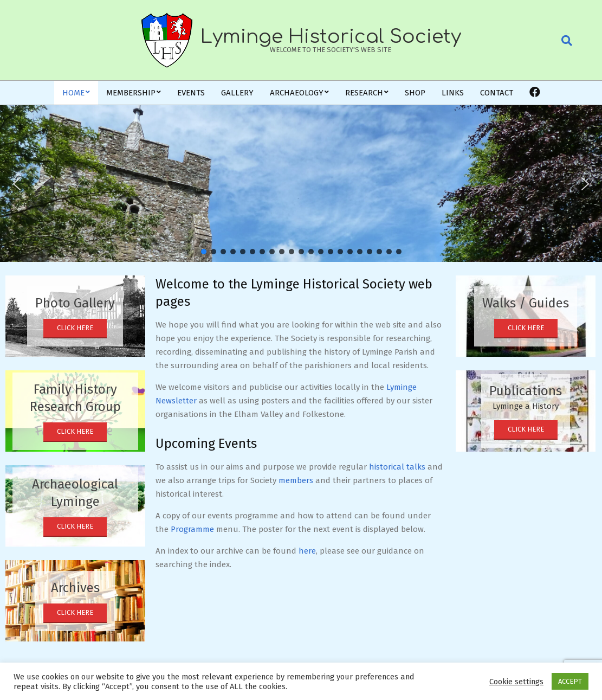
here (307, 551)
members (296, 480)
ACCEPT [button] (570, 681)
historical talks (397, 467)
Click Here (75, 328)
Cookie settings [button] (516, 682)
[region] (301, 184)
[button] (17, 184)
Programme (192, 529)
